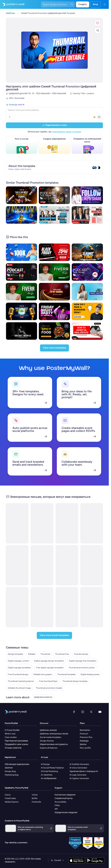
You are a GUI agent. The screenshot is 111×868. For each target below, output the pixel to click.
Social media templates (51, 737)
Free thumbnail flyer (48, 681)
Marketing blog (12, 775)
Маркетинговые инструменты (54, 744)
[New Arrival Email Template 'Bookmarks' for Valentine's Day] (17, 523)
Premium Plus (86, 737)
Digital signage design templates (49, 661)
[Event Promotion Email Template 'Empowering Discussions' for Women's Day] (67, 565)
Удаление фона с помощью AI (84, 771)
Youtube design (81, 654)
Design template (15, 654)
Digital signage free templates (83, 661)
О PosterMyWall (12, 730)
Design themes (47, 741)
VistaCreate (10, 798)
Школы (83, 744)
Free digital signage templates (50, 668)
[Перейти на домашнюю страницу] (12, 4)
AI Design (45, 764)
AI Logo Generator (78, 775)
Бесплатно (85, 730)
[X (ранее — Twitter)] (91, 712)
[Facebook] (74, 712)
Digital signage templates (19, 668)
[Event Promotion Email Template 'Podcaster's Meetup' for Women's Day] (67, 607)
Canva (8, 795)
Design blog (10, 771)
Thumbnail (45, 654)
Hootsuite (36, 802)
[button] (98, 23)
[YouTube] (100, 712)
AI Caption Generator (79, 778)
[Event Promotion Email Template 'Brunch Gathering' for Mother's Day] (17, 607)
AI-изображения (49, 778)
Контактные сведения (65, 795)
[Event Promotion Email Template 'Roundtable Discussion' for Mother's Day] (92, 607)
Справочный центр (64, 798)
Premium (84, 734)
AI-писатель (47, 775)
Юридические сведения (66, 812)
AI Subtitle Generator (79, 764)
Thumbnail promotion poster (82, 668)
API (56, 809)
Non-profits (85, 748)
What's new (10, 734)
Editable (32, 654)
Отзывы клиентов (13, 748)
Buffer (35, 798)
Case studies (11, 737)
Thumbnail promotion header (49, 688)
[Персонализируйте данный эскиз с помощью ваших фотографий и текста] (54, 50)
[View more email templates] (54, 635)
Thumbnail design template (75, 681)
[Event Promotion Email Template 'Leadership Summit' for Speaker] (42, 565)
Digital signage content (18, 661)
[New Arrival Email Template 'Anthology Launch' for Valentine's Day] (42, 523)
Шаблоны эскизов (48, 730)
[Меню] (105, 4)
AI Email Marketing (49, 771)
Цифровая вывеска (43, 697)
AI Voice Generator (78, 768)
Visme (35, 795)
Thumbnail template (66, 674)
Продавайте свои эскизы (16, 744)
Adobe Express (12, 802)
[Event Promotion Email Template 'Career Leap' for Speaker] (92, 565)
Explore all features (49, 748)
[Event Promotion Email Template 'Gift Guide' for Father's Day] (42, 607)
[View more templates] (54, 348)
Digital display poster (90, 674)
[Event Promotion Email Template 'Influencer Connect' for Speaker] (17, 565)
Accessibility (60, 802)
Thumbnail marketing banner (21, 681)
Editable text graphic (43, 674)
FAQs (57, 805)
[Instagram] (83, 712)
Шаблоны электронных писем (54, 734)
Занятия (9, 768)
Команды (84, 741)
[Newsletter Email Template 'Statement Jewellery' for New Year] (92, 523)
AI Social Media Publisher (52, 768)
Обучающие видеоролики (17, 764)
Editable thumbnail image (19, 688)
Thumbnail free (62, 654)
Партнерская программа (16, 741)
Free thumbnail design (18, 674)
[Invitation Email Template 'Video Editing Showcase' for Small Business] (67, 523)
